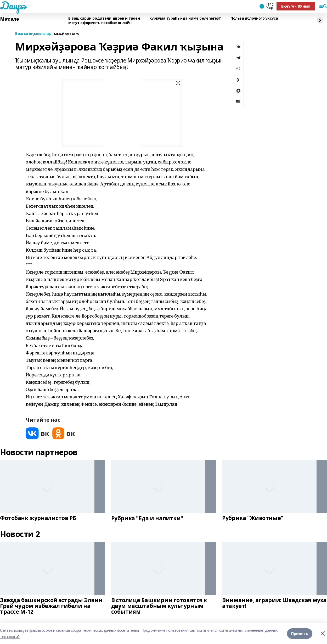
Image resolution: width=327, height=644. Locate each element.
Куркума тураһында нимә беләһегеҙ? (185, 18)
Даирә (13, 5)
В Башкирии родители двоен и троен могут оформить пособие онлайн (104, 21)
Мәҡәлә (9, 19)
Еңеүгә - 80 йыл (296, 6)
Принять (300, 633)
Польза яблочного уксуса (254, 18)
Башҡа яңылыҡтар (33, 34)
